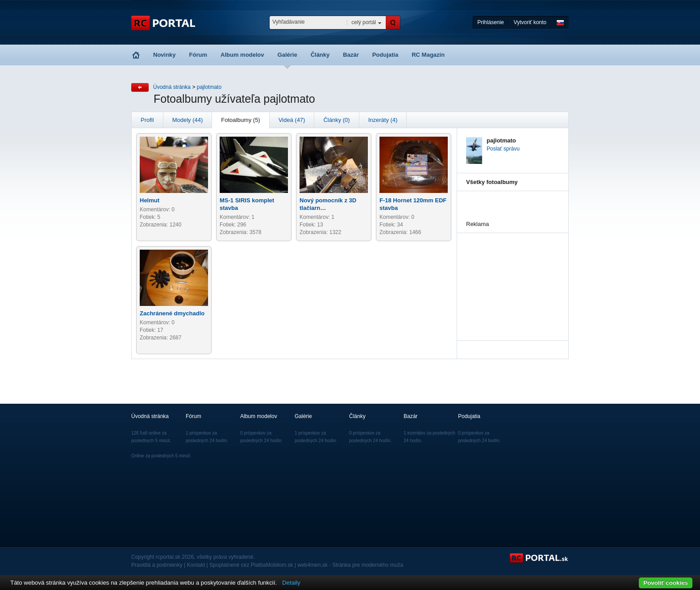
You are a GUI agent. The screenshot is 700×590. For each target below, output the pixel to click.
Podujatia (385, 55)
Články (320, 55)
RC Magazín (428, 55)
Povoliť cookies (666, 583)
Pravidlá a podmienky (157, 565)
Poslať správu (503, 149)
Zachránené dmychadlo (172, 313)
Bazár (351, 55)
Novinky (165, 55)
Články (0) (336, 120)
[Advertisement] (511, 278)
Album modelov (242, 55)
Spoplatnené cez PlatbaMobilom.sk (251, 565)
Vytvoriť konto (530, 22)
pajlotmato (209, 87)
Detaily (291, 583)
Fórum (198, 55)
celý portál (364, 22)
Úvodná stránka (172, 87)
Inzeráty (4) (383, 120)
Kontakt (196, 565)
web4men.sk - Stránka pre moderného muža (350, 565)
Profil (147, 120)
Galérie (287, 55)
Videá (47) (292, 120)
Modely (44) (188, 120)
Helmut (150, 200)
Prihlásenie (490, 22)
